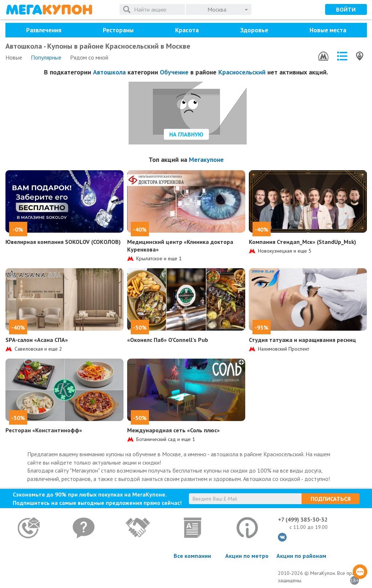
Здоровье (254, 30)
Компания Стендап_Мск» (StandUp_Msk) (302, 242)
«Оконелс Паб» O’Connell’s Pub (168, 340)
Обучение (174, 72)
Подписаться (331, 499)
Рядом (89, 57)
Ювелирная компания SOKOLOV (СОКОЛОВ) (63, 242)
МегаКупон (49, 10)
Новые (14, 57)
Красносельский (242, 72)
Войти (346, 9)
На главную (186, 134)
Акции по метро (247, 556)
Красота (187, 30)
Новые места (328, 30)
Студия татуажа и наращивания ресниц (302, 340)
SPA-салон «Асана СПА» (37, 340)
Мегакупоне (206, 160)
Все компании (192, 556)
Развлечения (44, 30)
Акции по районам (301, 556)
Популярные (46, 57)
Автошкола (109, 72)
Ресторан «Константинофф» (44, 430)
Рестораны (118, 30)
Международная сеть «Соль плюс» (173, 430)
